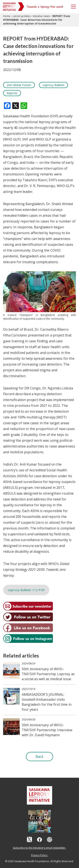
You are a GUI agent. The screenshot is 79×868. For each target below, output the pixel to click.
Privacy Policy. (39, 855)
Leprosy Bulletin (54, 85)
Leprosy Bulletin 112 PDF (26, 590)
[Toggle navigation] (73, 7)
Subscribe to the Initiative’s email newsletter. (39, 848)
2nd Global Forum (19, 85)
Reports (12, 93)
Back (39, 757)
